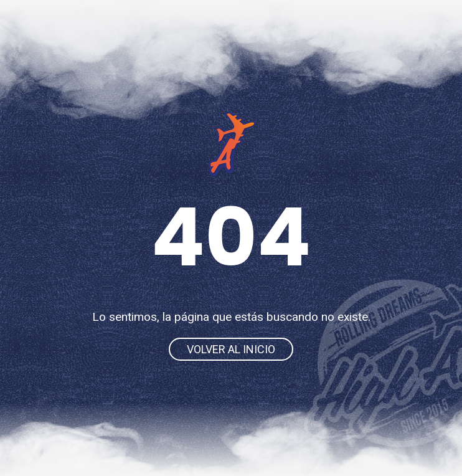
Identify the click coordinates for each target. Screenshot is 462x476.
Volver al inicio (231, 349)
